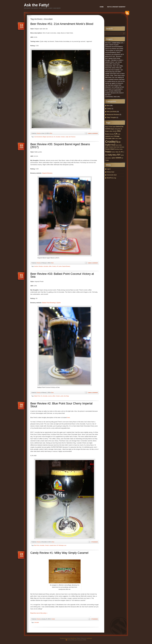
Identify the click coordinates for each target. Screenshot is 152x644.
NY (58, 266)
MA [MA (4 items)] (106, 155)
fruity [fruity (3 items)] (118, 147)
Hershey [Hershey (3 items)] (117, 149)
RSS (127, 14)
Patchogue (61, 545)
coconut (50, 396)
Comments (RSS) (82, 640)
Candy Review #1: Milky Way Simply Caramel (59, 553)
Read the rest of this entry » (39, 613)
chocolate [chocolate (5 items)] (108, 138)
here (68, 418)
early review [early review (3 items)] (119, 145)
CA (54, 137)
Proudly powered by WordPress (68, 638)
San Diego (66, 396)
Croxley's (63, 137)
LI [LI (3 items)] (124, 152)
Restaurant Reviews (113, 114)
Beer (51, 133)
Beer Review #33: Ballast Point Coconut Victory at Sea (62, 275)
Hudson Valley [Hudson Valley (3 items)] (115, 152)
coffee (50, 266)
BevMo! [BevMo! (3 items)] (115, 131)
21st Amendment (38, 137)
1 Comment (94, 542)
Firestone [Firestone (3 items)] (111, 147)
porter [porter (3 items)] (122, 155)
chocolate (58, 137)
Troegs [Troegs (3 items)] (107, 160)
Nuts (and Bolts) (112, 112)
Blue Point (37, 545)
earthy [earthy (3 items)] (107, 147)
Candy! (53, 619)
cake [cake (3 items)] (119, 134)
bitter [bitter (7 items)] (119, 131)
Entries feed (110, 172)
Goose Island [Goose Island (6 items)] (110, 149)
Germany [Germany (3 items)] (122, 147)
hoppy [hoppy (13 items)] (108, 152)
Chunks (38, 133)
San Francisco (72, 137)
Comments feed (112, 175)
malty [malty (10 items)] (110, 155)
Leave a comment (93, 133)
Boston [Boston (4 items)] (107, 134)
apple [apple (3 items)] (114, 127)
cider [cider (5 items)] (113, 138)
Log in (109, 169)
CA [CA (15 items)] (116, 134)
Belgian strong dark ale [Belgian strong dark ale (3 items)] (116, 129)
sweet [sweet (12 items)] (118, 158)
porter (60, 266)
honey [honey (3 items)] (121, 149)
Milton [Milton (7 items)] (115, 155)
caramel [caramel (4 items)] (108, 136)
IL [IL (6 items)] (120, 152)
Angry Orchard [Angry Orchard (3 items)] (109, 127)
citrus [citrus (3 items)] (117, 138)
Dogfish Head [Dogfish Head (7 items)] (110, 145)
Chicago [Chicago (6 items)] (117, 136)
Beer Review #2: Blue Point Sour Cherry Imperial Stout (61, 405)
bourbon (36, 266)
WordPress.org (111, 178)
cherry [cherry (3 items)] (112, 136)
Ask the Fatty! (37, 5)
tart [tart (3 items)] (122, 158)
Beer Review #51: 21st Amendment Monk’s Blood (62, 24)
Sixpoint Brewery (47, 173)
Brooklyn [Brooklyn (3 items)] (112, 134)
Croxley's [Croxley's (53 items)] (112, 142)
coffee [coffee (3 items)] (120, 138)
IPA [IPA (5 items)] (122, 152)
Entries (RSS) (71, 640)
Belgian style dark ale (48, 137)
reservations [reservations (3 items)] (108, 158)
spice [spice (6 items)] (114, 158)
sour (65, 545)
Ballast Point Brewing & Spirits (51, 303)
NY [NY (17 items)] (119, 155)
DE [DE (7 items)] (119, 142)
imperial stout (53, 545)
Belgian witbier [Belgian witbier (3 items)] (109, 131)
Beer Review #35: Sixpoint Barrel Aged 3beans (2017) (60, 146)
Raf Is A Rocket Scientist (116, 7)
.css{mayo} (89, 638)
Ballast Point (37, 396)
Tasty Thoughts (111, 117)
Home (102, 7)
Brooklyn (41, 266)
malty (67, 137)
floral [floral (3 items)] (115, 147)
